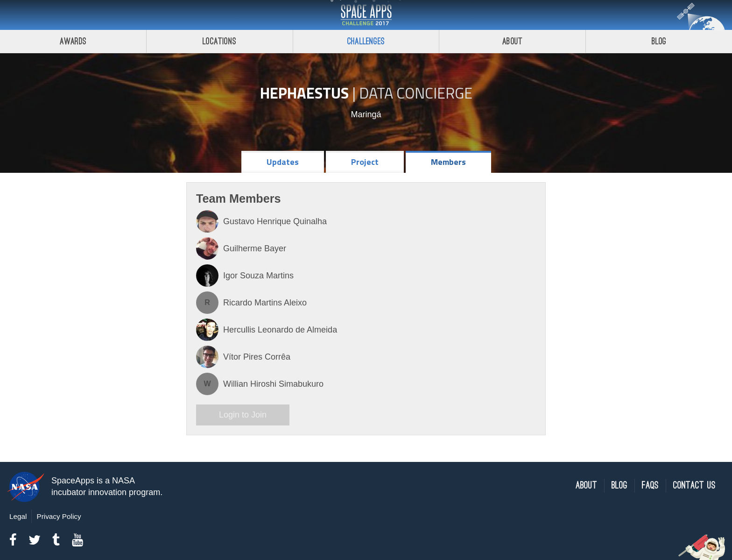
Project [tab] (365, 162)
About (512, 41)
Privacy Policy (59, 516)
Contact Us (694, 486)
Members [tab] (448, 162)
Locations (219, 41)
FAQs (650, 486)
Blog (659, 41)
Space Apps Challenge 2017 (366, 15)
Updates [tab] (283, 162)
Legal (18, 516)
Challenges (366, 41)
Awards (73, 41)
